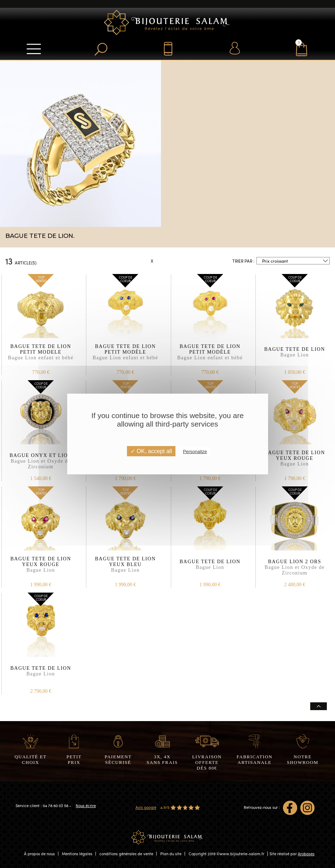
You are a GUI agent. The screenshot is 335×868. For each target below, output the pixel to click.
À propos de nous (39, 854)
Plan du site (171, 854)
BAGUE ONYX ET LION (41, 462)
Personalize (195, 452)
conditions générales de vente (126, 854)
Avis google (146, 807)
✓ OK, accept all (151, 451)
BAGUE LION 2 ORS (295, 568)
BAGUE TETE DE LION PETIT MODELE (41, 355)
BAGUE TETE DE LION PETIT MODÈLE (125, 355)
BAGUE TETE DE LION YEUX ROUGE (295, 462)
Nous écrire (86, 806)
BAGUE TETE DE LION (295, 355)
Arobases (306, 854)
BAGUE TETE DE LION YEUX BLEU (125, 568)
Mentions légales (77, 854)
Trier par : (243, 261)
